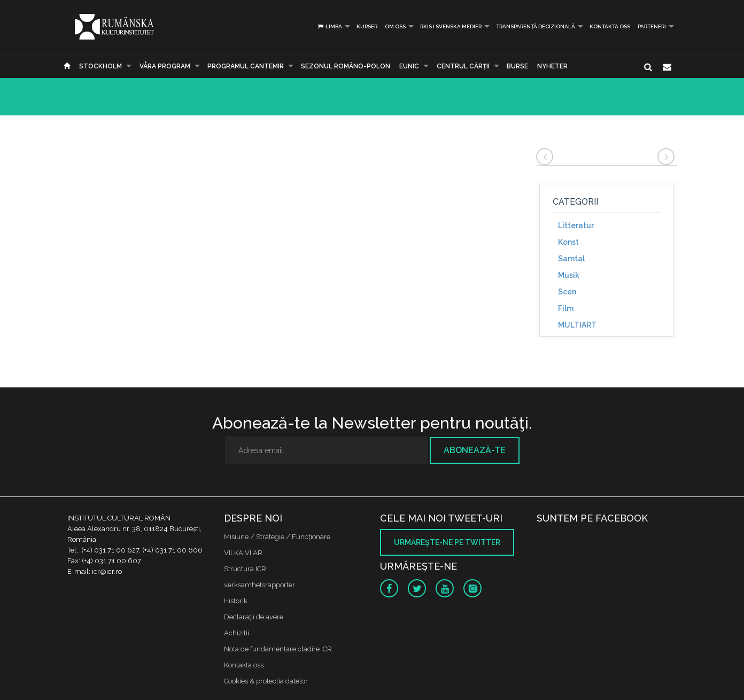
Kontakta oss (610, 26)
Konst (568, 242)
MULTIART (577, 325)
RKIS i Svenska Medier (451, 26)
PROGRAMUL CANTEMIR (246, 66)
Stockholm (100, 66)
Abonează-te (475, 450)
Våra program (165, 66)
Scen (567, 292)
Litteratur (576, 225)
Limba (330, 26)
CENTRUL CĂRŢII (463, 66)
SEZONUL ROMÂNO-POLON (346, 66)
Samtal (571, 259)
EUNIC (409, 66)
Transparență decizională (536, 26)
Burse (517, 66)
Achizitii (237, 633)
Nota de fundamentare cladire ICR (278, 649)
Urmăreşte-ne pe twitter (447, 542)
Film (566, 308)
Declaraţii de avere (254, 617)
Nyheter (552, 66)
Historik (236, 601)
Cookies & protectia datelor (266, 681)
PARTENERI (652, 26)
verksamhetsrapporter (259, 585)
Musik (569, 275)
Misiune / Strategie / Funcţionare (277, 537)
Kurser (367, 26)
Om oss (395, 26)
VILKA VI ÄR (243, 553)
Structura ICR (245, 569)
